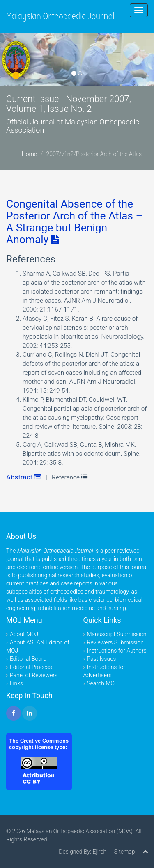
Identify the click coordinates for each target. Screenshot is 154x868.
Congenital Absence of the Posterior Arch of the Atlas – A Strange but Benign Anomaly (75, 222)
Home (29, 154)
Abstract (24, 477)
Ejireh (99, 852)
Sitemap (125, 852)
